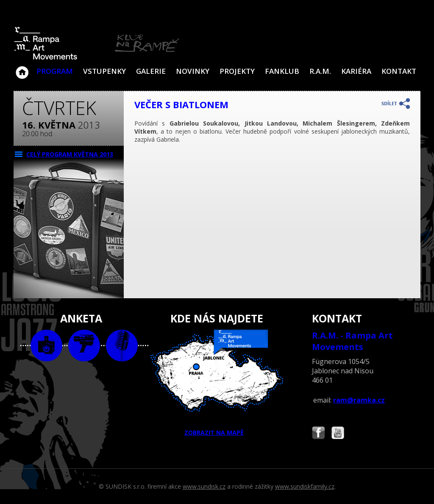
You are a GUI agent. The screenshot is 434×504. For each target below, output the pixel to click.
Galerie (151, 71)
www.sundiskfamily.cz (305, 486)
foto (46, 346)
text (122, 346)
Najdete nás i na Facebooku (318, 434)
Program (55, 71)
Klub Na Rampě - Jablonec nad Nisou (22, 68)
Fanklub (282, 71)
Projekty (237, 71)
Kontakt (399, 71)
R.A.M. (320, 71)
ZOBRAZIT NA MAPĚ (217, 383)
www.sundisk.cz (204, 486)
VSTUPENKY (104, 71)
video (84, 346)
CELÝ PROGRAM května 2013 (70, 154)
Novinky (193, 71)
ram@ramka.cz (359, 400)
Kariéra (356, 71)
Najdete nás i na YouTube (338, 434)
